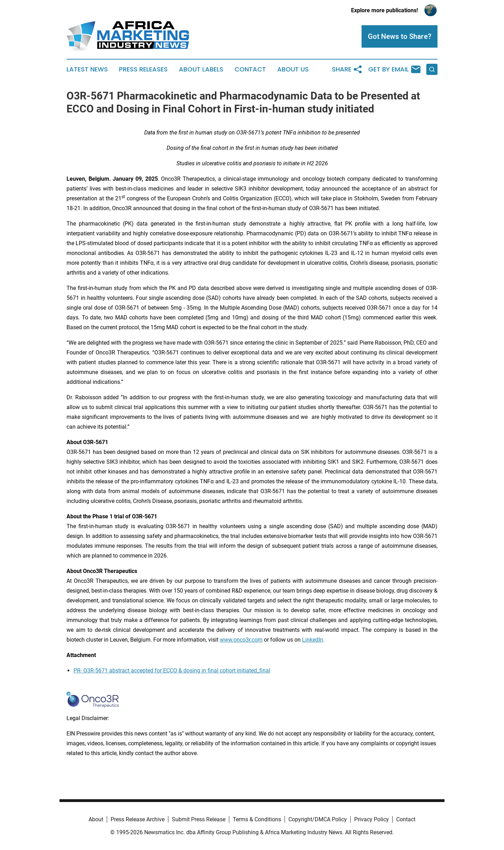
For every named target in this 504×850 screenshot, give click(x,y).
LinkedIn (313, 640)
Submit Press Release (199, 819)
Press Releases (143, 69)
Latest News (87, 69)
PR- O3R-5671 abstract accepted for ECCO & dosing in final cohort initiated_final (172, 671)
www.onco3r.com (241, 640)
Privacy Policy (372, 819)
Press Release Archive (138, 819)
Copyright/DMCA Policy (318, 819)
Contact (250, 69)
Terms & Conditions (257, 819)
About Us (293, 69)
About (96, 819)
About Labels (201, 69)
